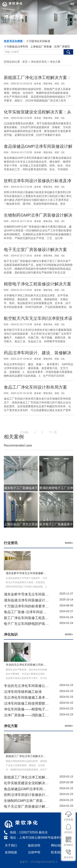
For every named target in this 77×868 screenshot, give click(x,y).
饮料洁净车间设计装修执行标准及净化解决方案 (26, 795)
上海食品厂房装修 (41, 47)
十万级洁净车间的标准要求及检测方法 (26, 606)
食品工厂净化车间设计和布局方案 (35, 387)
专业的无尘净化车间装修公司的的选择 (26, 686)
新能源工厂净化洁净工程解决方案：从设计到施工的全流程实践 (26, 777)
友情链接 (11, 852)
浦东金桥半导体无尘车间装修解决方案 (26, 594)
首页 (25, 62)
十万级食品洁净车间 (16, 47)
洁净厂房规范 (62, 47)
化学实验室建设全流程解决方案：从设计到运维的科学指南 (26, 783)
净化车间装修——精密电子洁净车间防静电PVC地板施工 (26, 709)
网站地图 (57, 845)
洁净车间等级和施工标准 (23, 692)
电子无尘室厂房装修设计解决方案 (35, 250)
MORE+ (69, 543)
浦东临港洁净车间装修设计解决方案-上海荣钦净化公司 (26, 600)
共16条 (24, 436)
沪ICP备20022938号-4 (44, 862)
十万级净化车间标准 (38, 41)
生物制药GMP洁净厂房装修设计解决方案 (26, 801)
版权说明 (34, 845)
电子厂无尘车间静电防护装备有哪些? (26, 624)
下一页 (53, 436)
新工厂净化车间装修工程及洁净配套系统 (26, 618)
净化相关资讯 (39, 62)
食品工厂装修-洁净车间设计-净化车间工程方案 (26, 612)
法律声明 (34, 852)
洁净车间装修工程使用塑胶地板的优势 (26, 703)
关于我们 (11, 845)
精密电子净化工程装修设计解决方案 (38, 284)
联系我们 (57, 852)
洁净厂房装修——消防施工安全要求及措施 (26, 715)
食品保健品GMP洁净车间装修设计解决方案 (26, 789)
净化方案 (55, 62)
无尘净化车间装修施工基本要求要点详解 (26, 698)
